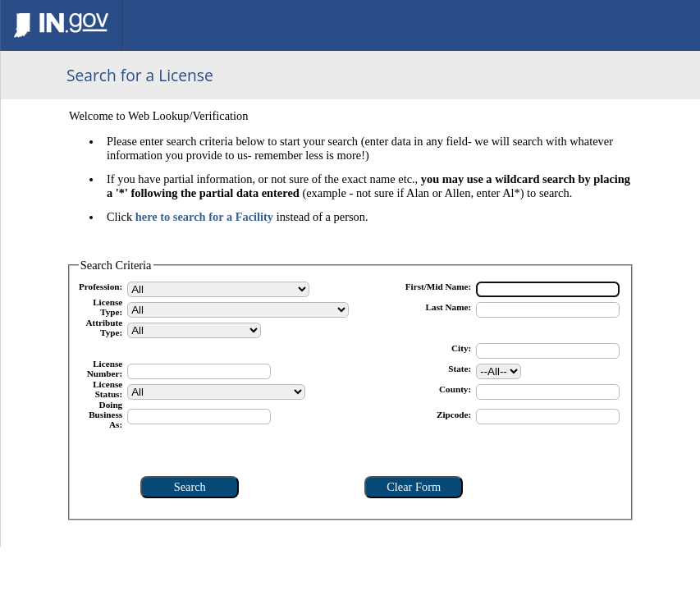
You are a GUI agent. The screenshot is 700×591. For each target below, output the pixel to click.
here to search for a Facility (204, 217)
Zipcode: (454, 415)
